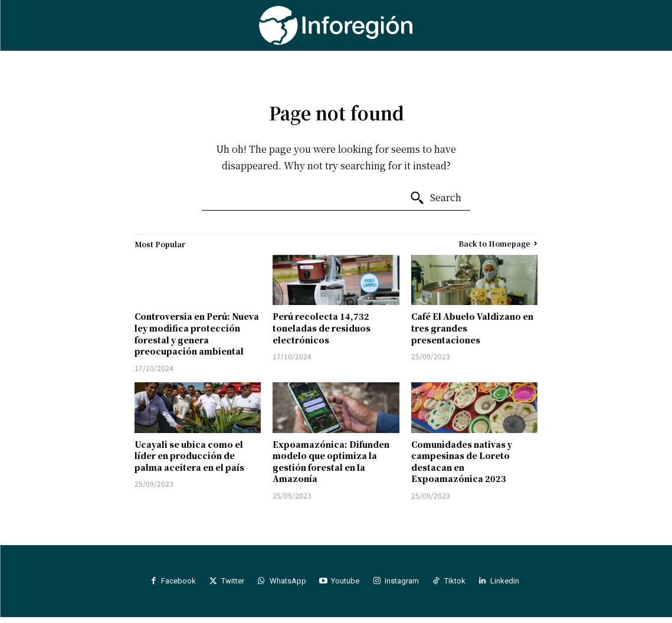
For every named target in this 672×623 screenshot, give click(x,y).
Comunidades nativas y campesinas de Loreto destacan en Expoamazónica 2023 (462, 462)
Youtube (348, 584)
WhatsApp (285, 584)
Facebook (165, 584)
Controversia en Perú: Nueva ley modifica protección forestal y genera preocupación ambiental (197, 334)
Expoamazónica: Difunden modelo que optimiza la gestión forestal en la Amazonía (331, 462)
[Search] (435, 198)
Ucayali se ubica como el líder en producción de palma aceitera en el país (189, 456)
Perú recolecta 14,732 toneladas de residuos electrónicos (322, 328)
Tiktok (468, 584)
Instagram (410, 584)
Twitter (224, 584)
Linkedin (524, 584)
